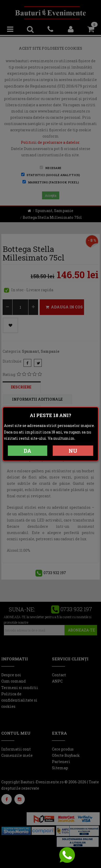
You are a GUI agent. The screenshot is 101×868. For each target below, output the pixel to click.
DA (28, 451)
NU (73, 451)
